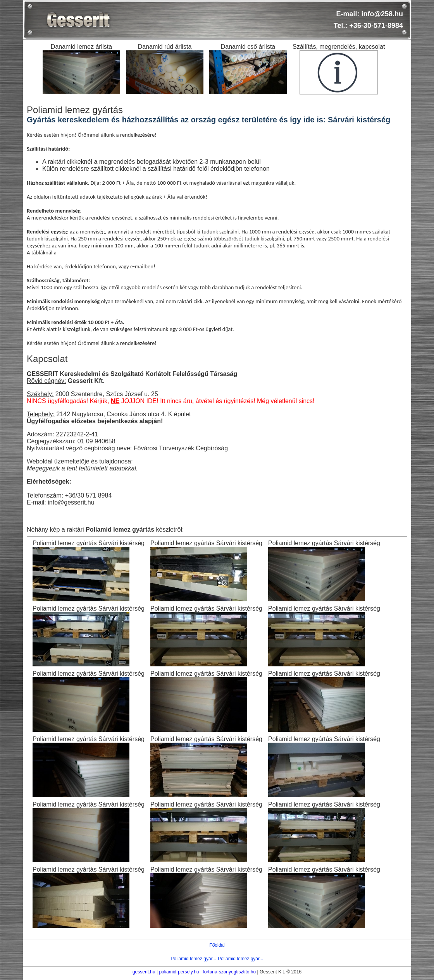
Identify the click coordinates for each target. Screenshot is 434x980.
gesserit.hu (144, 972)
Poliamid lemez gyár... (194, 959)
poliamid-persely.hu (179, 972)
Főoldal (217, 945)
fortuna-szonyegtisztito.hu (229, 972)
